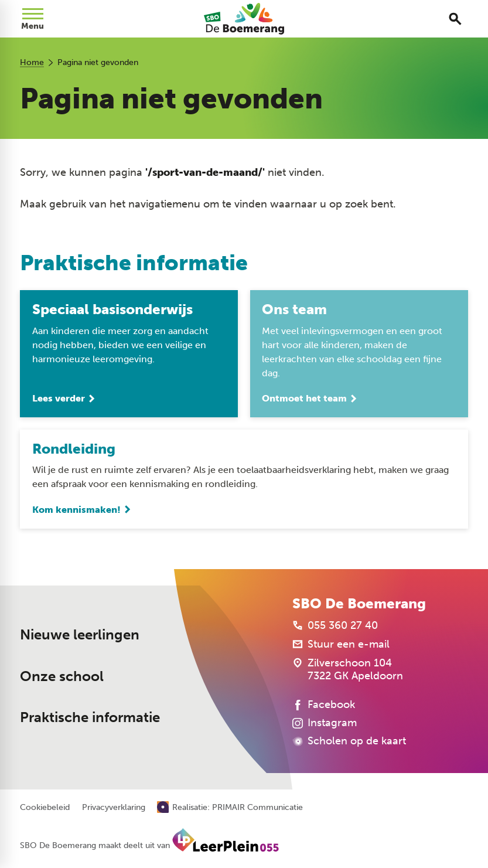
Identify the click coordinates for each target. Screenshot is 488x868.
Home (32, 62)
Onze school (62, 676)
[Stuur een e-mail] (341, 644)
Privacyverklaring (114, 808)
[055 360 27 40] (335, 625)
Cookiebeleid (45, 808)
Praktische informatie (90, 717)
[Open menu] (33, 19)
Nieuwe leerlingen (80, 634)
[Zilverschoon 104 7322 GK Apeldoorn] (348, 669)
